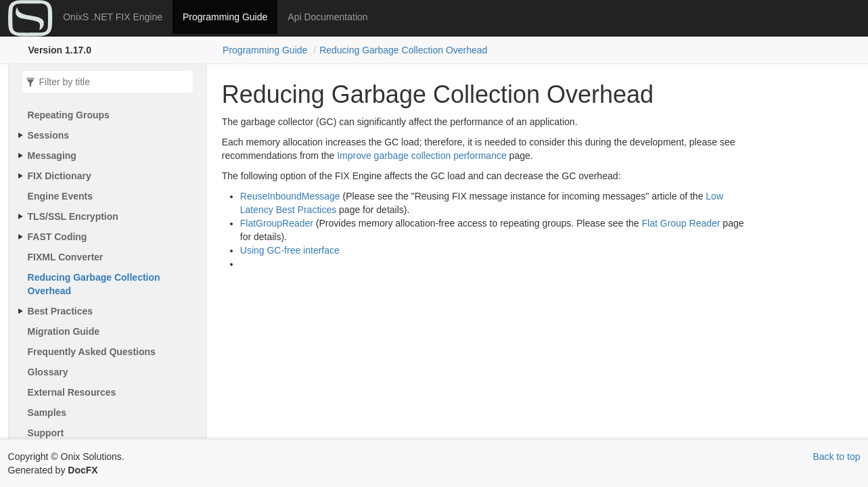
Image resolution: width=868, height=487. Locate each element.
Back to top (836, 457)
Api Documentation (327, 17)
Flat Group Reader (681, 223)
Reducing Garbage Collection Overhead (403, 50)
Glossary (48, 372)
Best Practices (61, 311)
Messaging (52, 156)
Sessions (48, 135)
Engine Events (60, 196)
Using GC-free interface (290, 250)
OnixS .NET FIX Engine (113, 17)
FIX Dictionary (60, 176)
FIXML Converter (66, 257)
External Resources (72, 392)
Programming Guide (225, 17)
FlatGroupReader (277, 223)
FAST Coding (58, 237)
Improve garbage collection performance (422, 156)
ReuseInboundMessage (290, 196)
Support (46, 433)
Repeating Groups (69, 115)
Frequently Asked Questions (92, 352)
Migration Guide (64, 331)
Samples (47, 413)
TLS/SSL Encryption (73, 216)
